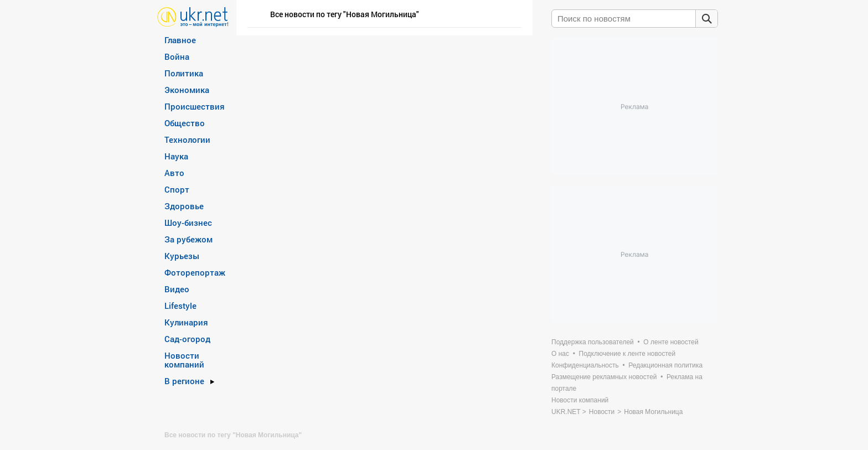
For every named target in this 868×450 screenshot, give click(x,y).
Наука (176, 156)
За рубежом (188, 239)
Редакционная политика (665, 365)
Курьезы (182, 256)
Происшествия (195, 106)
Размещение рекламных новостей (604, 377)
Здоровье (184, 206)
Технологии (187, 139)
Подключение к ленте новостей (627, 354)
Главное (180, 40)
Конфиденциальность (585, 365)
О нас (560, 354)
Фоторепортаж (195, 272)
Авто (174, 173)
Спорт (177, 189)
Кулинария (186, 322)
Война (177, 56)
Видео (177, 289)
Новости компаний (184, 360)
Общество (185, 123)
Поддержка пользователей (593, 342)
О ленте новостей (671, 342)
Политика (184, 73)
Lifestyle (180, 306)
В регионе (184, 381)
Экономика (187, 90)
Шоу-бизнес (188, 223)
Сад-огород (187, 339)
